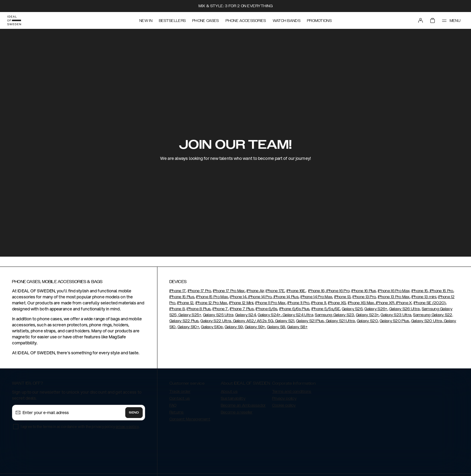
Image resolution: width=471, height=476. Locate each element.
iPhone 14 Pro (259, 297)
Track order (180, 392)
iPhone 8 (177, 309)
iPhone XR (385, 303)
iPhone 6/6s (266, 309)
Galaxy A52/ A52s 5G (252, 321)
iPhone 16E (296, 291)
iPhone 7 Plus (242, 309)
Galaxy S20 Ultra (427, 321)
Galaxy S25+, (190, 315)
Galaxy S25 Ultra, (219, 315)
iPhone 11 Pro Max (270, 303)
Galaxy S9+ (255, 327)
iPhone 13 (343, 297)
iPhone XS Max (361, 303)
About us (229, 392)
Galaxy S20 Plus (395, 321)
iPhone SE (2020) (430, 303)
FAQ (173, 405)
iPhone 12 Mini (241, 303)
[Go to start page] (14, 20)
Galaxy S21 (284, 321)
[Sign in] (421, 20)
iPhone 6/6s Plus (295, 309)
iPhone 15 (420, 291)
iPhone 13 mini (424, 297)
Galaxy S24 (246, 315)
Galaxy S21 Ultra (340, 321)
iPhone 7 (220, 309)
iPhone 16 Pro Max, (394, 291)
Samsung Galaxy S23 (334, 315)
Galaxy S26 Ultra (405, 309)
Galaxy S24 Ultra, (298, 315)
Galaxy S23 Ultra (396, 315)
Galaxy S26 (352, 309)
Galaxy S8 (276, 327)
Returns (177, 412)
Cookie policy (284, 405)
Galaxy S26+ (376, 309)
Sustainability (233, 398)
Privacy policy (284, 398)
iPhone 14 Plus (286, 297)
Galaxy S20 (367, 321)
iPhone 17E (275, 291)
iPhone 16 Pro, (338, 291)
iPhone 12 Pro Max (211, 303)
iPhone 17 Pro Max (229, 291)
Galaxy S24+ (269, 315)
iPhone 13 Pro (364, 297)
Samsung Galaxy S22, (433, 315)
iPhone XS (337, 303)
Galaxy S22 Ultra (216, 321)
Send (134, 413)
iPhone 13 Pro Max (394, 297)
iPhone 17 (178, 291)
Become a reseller (237, 412)
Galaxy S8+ (297, 327)
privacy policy (127, 427)
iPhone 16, (317, 291)
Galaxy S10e (212, 327)
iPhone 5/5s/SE (326, 309)
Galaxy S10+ (188, 327)
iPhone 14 (238, 297)
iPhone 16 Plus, (364, 291)
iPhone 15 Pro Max (212, 297)
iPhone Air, (256, 291)
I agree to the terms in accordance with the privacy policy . (80, 427)
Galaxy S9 (234, 327)
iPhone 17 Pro (199, 291)
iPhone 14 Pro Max (316, 297)
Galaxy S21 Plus (310, 321)
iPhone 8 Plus (199, 309)
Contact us (180, 398)
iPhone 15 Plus (182, 297)
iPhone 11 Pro (298, 303)
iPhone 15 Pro (441, 291)
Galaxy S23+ (367, 315)
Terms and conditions (292, 392)
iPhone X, (404, 303)
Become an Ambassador (243, 405)
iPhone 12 (185, 303)
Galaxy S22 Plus (184, 321)
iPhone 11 (319, 303)
